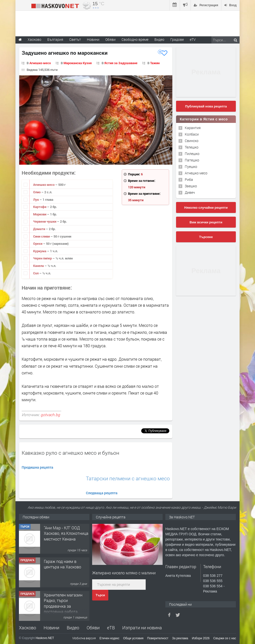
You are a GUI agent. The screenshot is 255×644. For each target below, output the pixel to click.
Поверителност (158, 638)
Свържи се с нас (225, 638)
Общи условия (133, 638)
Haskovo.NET (45, 638)
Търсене (206, 237)
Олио (37, 192)
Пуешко (191, 167)
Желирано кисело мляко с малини (124, 573)
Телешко (192, 147)
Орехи (38, 244)
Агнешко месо (40, 63)
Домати (39, 229)
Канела (39, 266)
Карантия (193, 128)
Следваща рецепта (102, 493)
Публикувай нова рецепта (206, 106)
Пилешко (192, 154)
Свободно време (135, 39)
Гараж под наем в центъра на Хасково (63, 564)
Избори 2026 (201, 638)
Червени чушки (45, 221)
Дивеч (190, 192)
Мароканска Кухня (78, 63)
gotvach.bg (50, 415)
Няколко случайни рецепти (206, 208)
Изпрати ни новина (142, 628)
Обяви (93, 628)
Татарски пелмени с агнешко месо (128, 478)
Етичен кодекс (110, 638)
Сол (36, 273)
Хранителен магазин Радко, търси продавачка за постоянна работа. (63, 603)
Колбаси (192, 134)
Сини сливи (42, 236)
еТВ (111, 628)
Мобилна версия (84, 638)
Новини (93, 39)
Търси (100, 595)
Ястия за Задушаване (121, 63)
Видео (73, 628)
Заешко (191, 186)
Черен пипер (43, 258)
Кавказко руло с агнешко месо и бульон (70, 453)
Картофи (40, 207)
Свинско (192, 141)
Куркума (40, 251)
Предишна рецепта (37, 467)
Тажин (155, 63)
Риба (189, 179)
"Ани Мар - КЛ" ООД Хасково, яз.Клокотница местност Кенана (66, 533)
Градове (177, 39)
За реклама (180, 638)
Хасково (28, 628)
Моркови (40, 214)
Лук (36, 199)
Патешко (192, 160)
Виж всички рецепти (206, 222)
